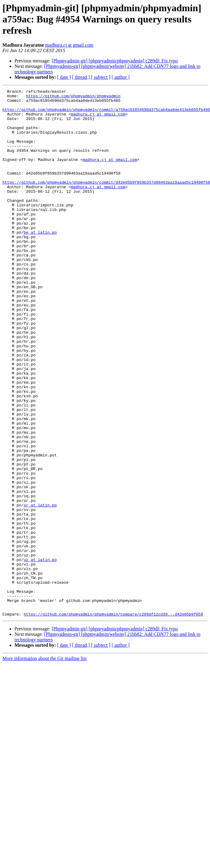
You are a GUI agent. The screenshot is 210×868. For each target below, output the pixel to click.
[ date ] (64, 77)
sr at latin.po (40, 589)
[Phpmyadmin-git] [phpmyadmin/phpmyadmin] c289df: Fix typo (115, 61)
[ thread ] (81, 77)
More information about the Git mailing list (44, 764)
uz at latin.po (40, 654)
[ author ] (121, 77)
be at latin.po (40, 261)
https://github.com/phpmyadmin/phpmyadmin (73, 98)
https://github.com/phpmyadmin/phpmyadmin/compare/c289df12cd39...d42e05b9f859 (113, 719)
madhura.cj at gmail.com (69, 45)
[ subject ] (101, 77)
